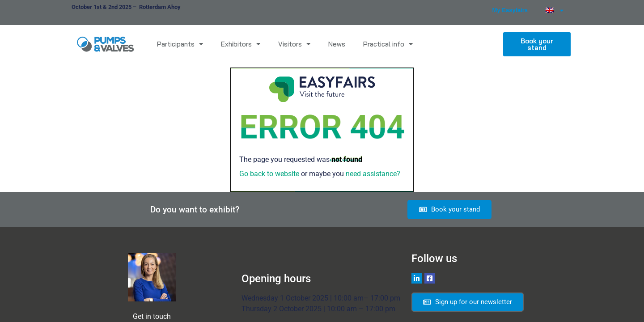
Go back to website (269, 174)
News (337, 44)
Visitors (294, 44)
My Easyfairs (510, 10)
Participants (180, 44)
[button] (537, 44)
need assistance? (373, 174)
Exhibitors (241, 44)
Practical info (388, 44)
